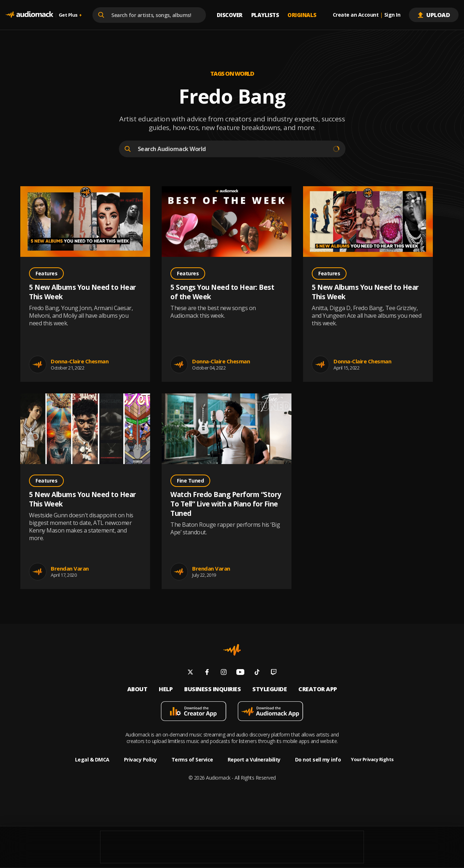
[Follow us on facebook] (207, 673)
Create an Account (356, 15)
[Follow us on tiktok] (257, 673)
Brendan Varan (70, 568)
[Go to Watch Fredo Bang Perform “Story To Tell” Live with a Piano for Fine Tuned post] (227, 430)
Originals (302, 15)
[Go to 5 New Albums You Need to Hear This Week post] (85, 222)
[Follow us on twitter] (190, 673)
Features (46, 273)
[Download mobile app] (194, 712)
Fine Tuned (190, 481)
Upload (434, 15)
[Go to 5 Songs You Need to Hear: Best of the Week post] (227, 222)
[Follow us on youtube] (240, 673)
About (137, 689)
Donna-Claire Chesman (80, 361)
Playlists (265, 15)
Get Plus (70, 15)
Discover (230, 15)
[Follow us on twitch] (274, 673)
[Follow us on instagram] (224, 673)
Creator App (318, 689)
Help (166, 689)
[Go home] (29, 15)
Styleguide (270, 689)
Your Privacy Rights (372, 759)
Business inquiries (212, 689)
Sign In (392, 15)
